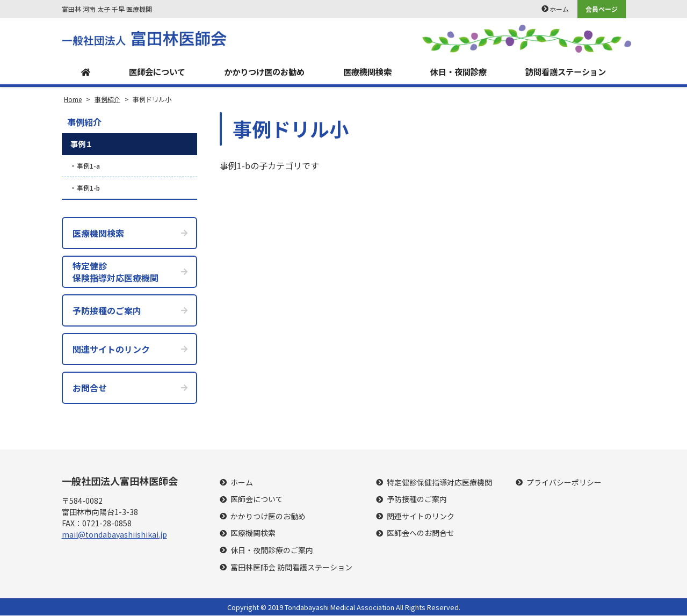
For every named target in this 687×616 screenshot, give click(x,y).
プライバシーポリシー (564, 483)
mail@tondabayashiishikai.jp (114, 534)
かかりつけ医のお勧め (262, 72)
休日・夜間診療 (457, 72)
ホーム (559, 9)
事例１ (82, 144)
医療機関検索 (366, 72)
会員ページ (602, 9)
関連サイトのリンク (421, 517)
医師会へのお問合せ (421, 534)
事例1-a (88, 166)
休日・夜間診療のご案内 (272, 551)
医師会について (154, 72)
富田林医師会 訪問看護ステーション (291, 568)
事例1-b (88, 188)
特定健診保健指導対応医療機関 (439, 483)
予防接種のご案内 (417, 500)
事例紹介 (84, 122)
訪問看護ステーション (565, 72)
